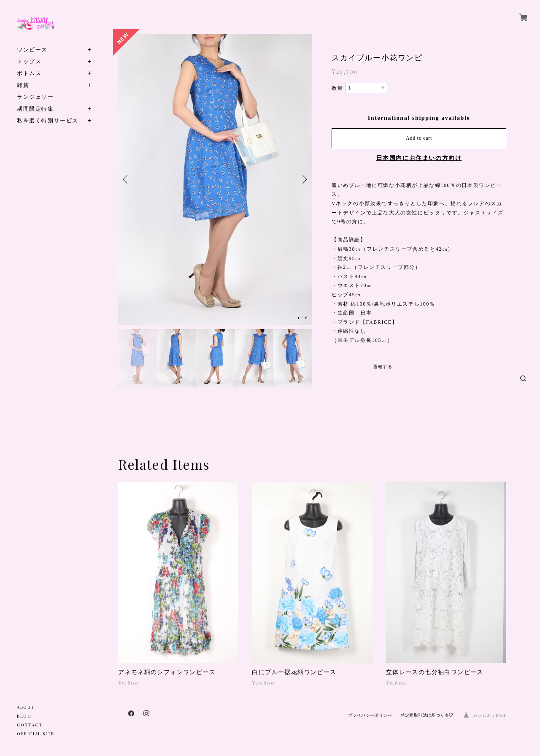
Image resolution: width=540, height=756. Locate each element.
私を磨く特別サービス (48, 120)
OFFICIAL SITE (36, 734)
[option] (215, 179)
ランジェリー (35, 96)
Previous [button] (127, 179)
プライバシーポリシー (370, 715)
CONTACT (30, 725)
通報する (383, 367)
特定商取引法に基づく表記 (427, 715)
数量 (337, 88)
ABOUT (26, 707)
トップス (29, 61)
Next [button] (304, 179)
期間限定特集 (35, 108)
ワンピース (32, 49)
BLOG (24, 716)
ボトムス (29, 73)
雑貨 (23, 85)
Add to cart (419, 138)
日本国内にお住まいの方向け (419, 158)
